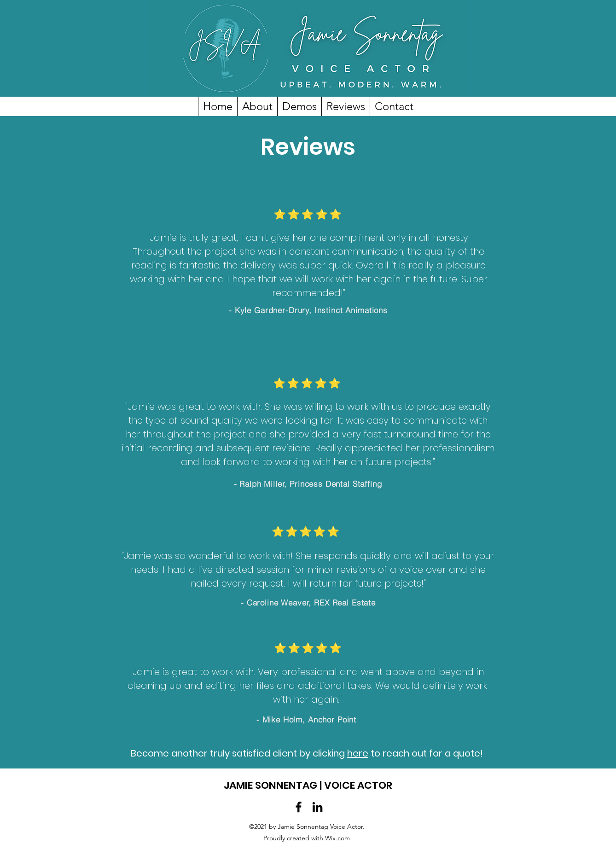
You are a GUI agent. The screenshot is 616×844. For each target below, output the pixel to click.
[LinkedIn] (317, 807)
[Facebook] (299, 807)
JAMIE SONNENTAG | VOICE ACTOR (308, 785)
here (358, 753)
